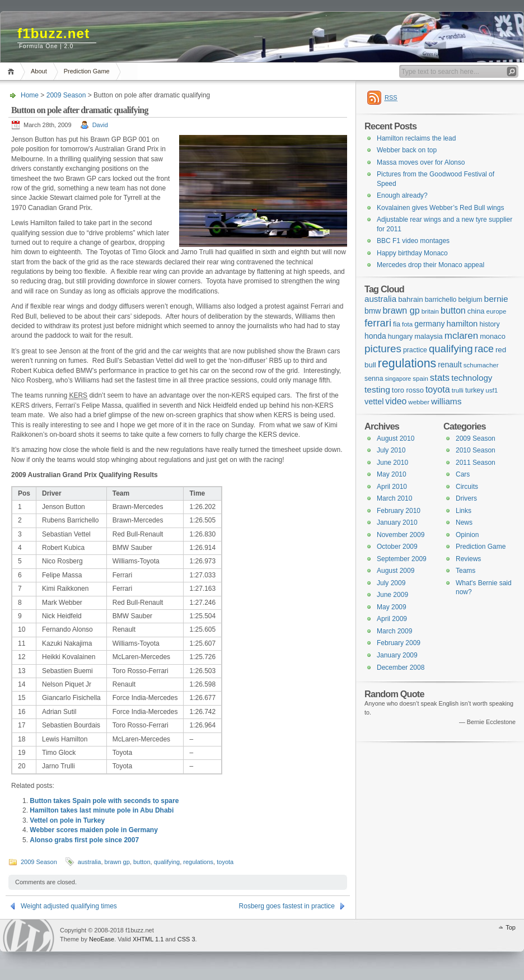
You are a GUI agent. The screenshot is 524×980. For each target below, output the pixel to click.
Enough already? (402, 195)
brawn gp (117, 862)
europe (497, 311)
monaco (493, 336)
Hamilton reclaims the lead (416, 138)
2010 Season (476, 450)
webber (419, 402)
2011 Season (476, 463)
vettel (374, 402)
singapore (398, 379)
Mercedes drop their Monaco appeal (431, 265)
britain (430, 311)
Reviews (468, 559)
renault (450, 365)
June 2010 (392, 463)
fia (397, 324)
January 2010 (397, 522)
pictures (383, 349)
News (464, 522)
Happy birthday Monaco (412, 253)
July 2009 (391, 583)
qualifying (167, 862)
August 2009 (396, 571)
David (100, 125)
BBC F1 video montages (413, 241)
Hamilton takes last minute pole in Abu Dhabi (102, 810)
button (142, 862)
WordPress (29, 935)
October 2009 (397, 547)
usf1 (492, 390)
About (39, 71)
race (484, 349)
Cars (463, 474)
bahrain (411, 299)
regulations (198, 862)
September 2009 (402, 559)
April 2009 (392, 619)
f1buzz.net (53, 33)
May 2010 (392, 474)
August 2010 (396, 438)
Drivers (466, 498)
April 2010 (392, 487)
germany (429, 324)
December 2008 (401, 668)
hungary (400, 337)
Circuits (467, 487)
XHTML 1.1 (148, 939)
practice (415, 350)
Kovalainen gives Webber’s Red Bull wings (440, 208)
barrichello (441, 300)
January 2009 (397, 655)
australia (90, 862)
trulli (458, 390)
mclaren (461, 336)
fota (407, 324)
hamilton (462, 324)
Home (13, 71)
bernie (496, 299)
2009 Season (66, 95)
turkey (474, 390)
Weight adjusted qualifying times (69, 906)
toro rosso (408, 390)
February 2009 (399, 643)
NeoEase (102, 939)
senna (374, 379)
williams (446, 401)
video (396, 401)
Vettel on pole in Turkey (67, 820)
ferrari (378, 323)
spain (420, 379)
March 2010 (394, 498)
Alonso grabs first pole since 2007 (84, 840)
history (489, 324)
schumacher (481, 365)
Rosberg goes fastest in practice (287, 906)
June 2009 (392, 595)
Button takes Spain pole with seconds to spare (104, 801)
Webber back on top (407, 150)
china (476, 311)
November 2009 (401, 535)
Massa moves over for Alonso (421, 162)
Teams (465, 571)
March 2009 (394, 631)
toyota (225, 862)
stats (440, 378)
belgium (470, 300)
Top (511, 927)
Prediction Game (87, 71)
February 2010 (399, 511)
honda (375, 336)
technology (472, 378)
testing (377, 389)
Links (464, 511)
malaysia (429, 336)
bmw (373, 311)
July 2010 (391, 450)
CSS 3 (186, 939)
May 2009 (392, 607)
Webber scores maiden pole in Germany (94, 830)
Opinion (467, 535)
